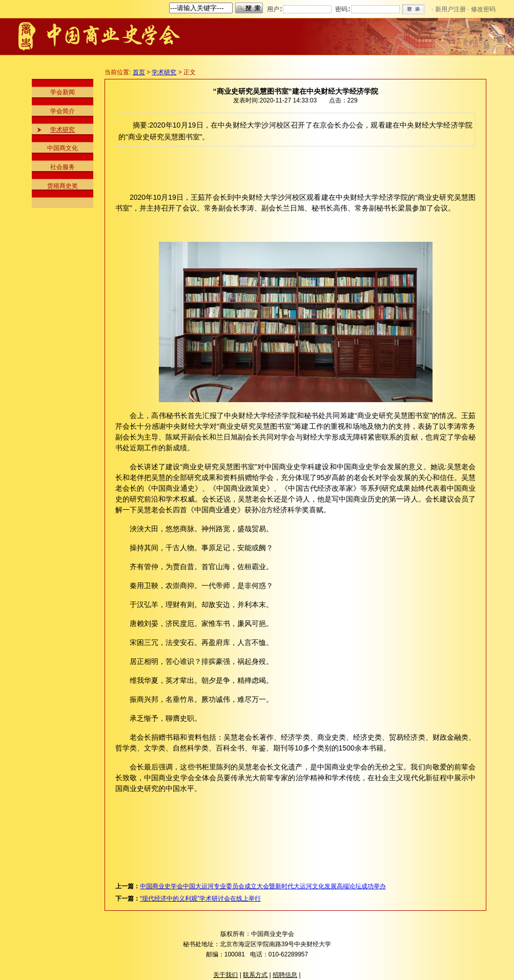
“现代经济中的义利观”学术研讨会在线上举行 (200, 899)
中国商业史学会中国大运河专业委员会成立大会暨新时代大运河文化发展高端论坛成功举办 (263, 886)
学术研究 (63, 130)
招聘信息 (285, 975)
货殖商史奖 (63, 186)
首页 (139, 72)
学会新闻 (63, 92)
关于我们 (225, 975)
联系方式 (255, 975)
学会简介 (63, 111)
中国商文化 (63, 148)
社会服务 (63, 167)
